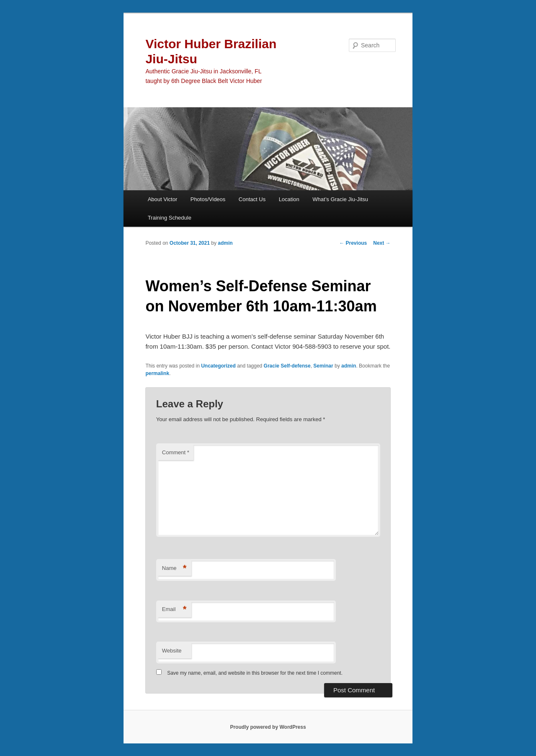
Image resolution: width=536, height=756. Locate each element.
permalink (157, 373)
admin (225, 243)
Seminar (323, 366)
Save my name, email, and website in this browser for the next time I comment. (255, 673)
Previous (353, 243)
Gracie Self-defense (287, 366)
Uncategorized (218, 366)
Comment (176, 452)
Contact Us (252, 199)
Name (174, 568)
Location (289, 199)
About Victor (163, 199)
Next (382, 243)
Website (172, 651)
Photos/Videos (208, 199)
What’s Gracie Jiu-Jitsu (340, 199)
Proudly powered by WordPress (268, 727)
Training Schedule (170, 218)
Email (174, 610)
